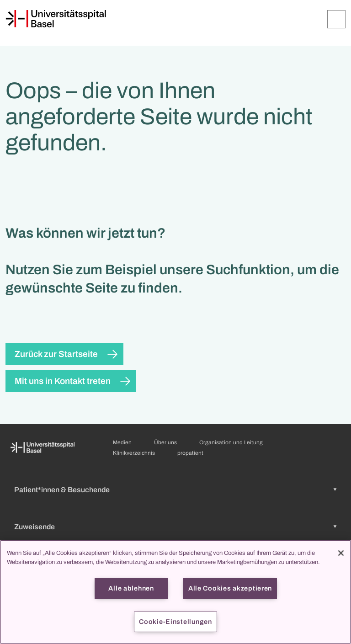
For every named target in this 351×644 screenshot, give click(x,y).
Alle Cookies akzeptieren (230, 588)
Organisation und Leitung (231, 442)
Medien (122, 442)
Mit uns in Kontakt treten (63, 381)
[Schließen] (341, 553)
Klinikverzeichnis (134, 453)
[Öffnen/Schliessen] (336, 19)
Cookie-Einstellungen (175, 622)
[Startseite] (56, 19)
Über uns (165, 442)
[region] (175, 592)
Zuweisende (35, 527)
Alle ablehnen (131, 588)
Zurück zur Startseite (56, 354)
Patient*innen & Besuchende (62, 490)
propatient (190, 453)
